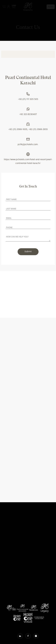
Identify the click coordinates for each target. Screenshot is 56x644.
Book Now (51, 7)
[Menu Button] (4, 7)
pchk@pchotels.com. (28, 144)
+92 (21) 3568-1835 (18, 129)
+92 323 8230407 (28, 114)
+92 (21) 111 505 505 (28, 99)
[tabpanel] (28, 116)
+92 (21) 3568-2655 (38, 129)
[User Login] (9, 7)
